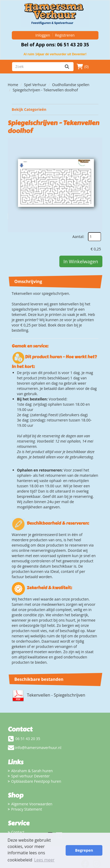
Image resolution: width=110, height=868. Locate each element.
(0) (83, 67)
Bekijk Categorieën (55, 109)
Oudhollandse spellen (71, 85)
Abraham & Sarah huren (32, 771)
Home (13, 85)
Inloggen (43, 35)
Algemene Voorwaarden (32, 804)
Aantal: (78, 237)
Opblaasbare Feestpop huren (36, 781)
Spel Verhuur (35, 85)
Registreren (65, 35)
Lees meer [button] (44, 860)
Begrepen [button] (84, 850)
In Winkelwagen (81, 261)
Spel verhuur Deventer (31, 776)
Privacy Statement (27, 809)
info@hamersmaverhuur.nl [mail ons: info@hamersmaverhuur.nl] (38, 748)
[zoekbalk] (36, 67)
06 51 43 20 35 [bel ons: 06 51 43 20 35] (28, 739)
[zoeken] (67, 67)
